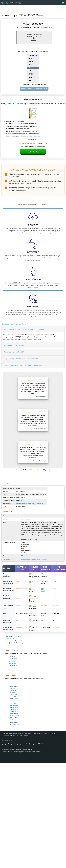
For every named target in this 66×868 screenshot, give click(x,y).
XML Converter (14, 736)
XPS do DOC (14, 709)
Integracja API (10, 639)
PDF (30, 58)
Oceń (33, 472)
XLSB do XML (12, 663)
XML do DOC (14, 686)
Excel (31, 62)
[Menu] (63, 3)
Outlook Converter (18, 733)
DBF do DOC (14, 707)
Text (30, 77)
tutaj (37, 317)
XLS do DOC (14, 688)
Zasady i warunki (27, 749)
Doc (30, 68)
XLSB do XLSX (13, 659)
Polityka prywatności (15, 749)
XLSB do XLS (12, 661)
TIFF (31, 80)
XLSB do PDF (12, 657)
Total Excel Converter (15, 104)
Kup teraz (33, 152)
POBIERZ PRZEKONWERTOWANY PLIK (34, 89)
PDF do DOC (14, 684)
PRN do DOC (14, 699)
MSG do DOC (14, 716)
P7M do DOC (14, 718)
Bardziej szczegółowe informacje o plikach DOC (35, 559)
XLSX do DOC (15, 690)
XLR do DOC (14, 705)
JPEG (31, 74)
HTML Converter (48, 733)
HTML (31, 71)
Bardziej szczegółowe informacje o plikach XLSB (31, 504)
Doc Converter (38, 733)
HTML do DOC (15, 692)
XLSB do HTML (13, 665)
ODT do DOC (14, 703)
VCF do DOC (14, 712)
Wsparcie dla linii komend (13, 637)
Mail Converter (29, 733)
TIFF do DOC (14, 701)
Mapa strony (5, 749)
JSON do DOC (15, 697)
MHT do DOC (14, 720)
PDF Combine (24, 736)
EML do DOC (14, 714)
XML (31, 65)
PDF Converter (8, 733)
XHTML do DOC (15, 695)
